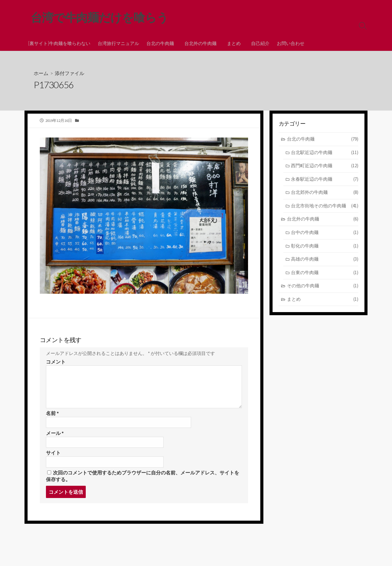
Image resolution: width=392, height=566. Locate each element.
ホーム (41, 73)
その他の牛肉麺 (323, 286)
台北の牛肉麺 (160, 43)
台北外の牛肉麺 (200, 43)
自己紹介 (258, 43)
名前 (52, 415)
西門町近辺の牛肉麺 (325, 166)
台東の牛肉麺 (325, 273)
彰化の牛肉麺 (325, 246)
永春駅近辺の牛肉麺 (325, 180)
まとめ (232, 43)
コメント (56, 364)
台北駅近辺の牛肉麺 (325, 153)
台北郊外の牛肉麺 (325, 193)
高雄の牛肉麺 (325, 260)
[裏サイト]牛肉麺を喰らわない (59, 43)
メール (55, 436)
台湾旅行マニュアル (118, 43)
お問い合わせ (288, 43)
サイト (53, 455)
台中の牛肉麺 (325, 233)
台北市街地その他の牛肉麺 (325, 206)
